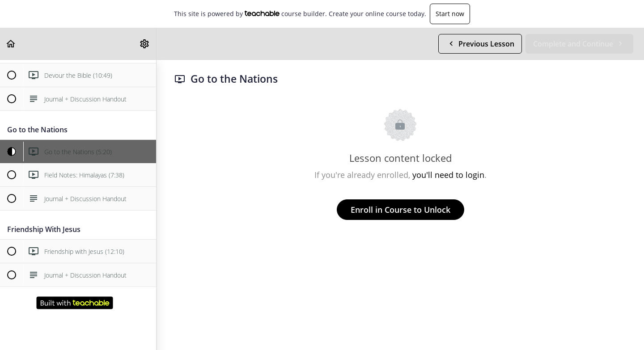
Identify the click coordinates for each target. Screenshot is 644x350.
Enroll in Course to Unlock (400, 210)
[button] (11, 44)
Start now (450, 14)
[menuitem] (145, 44)
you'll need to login (448, 175)
